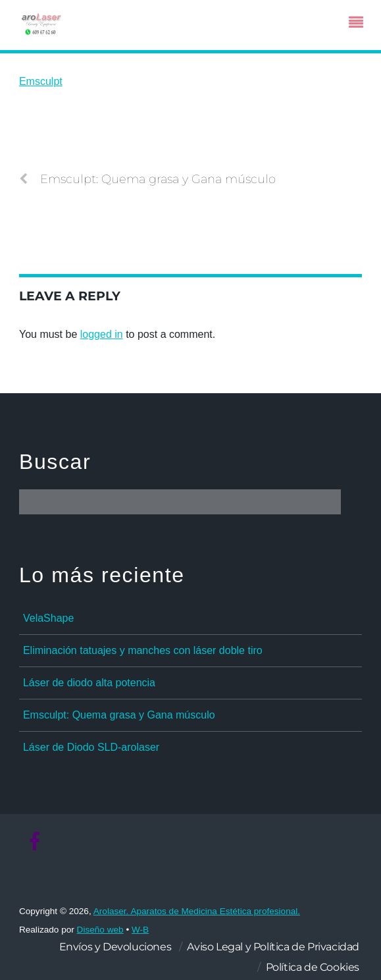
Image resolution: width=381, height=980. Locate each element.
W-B (140, 930)
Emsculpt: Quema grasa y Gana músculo (147, 179)
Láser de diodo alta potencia (89, 683)
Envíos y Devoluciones (115, 947)
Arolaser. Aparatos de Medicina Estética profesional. (197, 911)
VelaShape (48, 618)
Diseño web (100, 930)
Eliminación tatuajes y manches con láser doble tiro (143, 650)
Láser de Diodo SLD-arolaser (91, 747)
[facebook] (35, 842)
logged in (102, 334)
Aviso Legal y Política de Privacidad (273, 947)
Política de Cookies (313, 967)
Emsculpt (41, 81)
